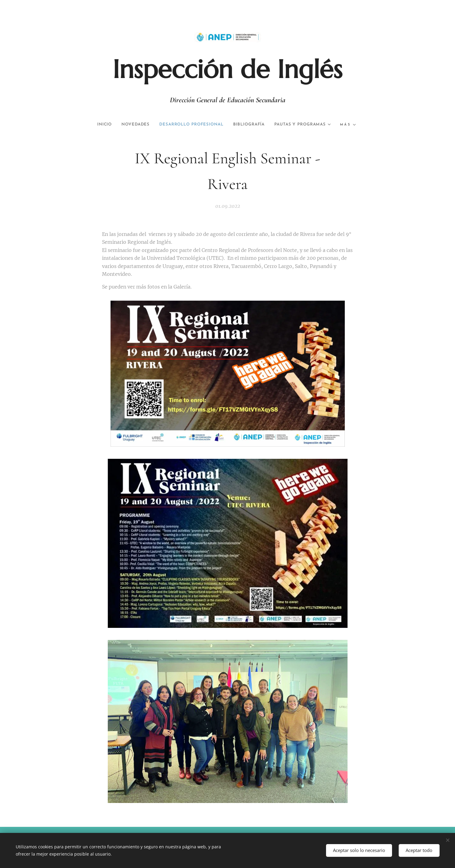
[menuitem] (128, 125)
